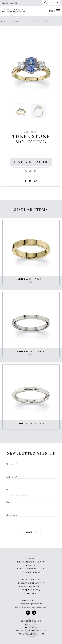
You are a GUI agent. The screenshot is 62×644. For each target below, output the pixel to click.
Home (31, 558)
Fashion (31, 565)
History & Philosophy (31, 583)
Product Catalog (31, 580)
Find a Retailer (31, 162)
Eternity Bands (31, 572)
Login (54, 3)
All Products (7, 21)
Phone (9, 502)
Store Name (12, 515)
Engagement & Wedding (31, 562)
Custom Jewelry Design (31, 569)
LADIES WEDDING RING (31, 279)
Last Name (11, 477)
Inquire (31, 171)
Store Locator (10, 3)
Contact (31, 594)
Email (9, 489)
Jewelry (19, 21)
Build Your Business (31, 587)
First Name (12, 464)
